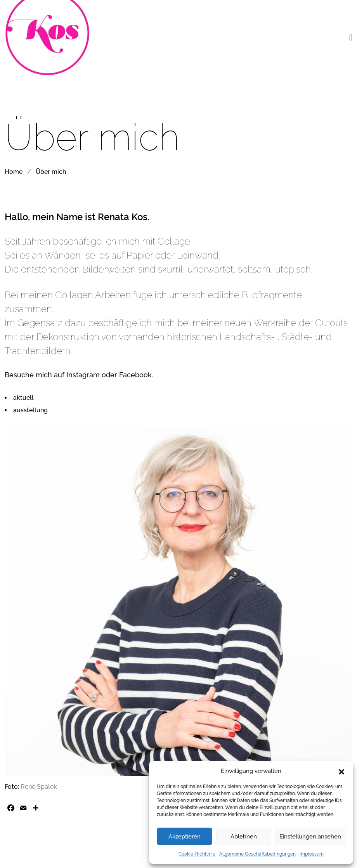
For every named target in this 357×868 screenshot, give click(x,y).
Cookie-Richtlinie (197, 854)
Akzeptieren (185, 837)
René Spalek (39, 787)
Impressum (312, 854)
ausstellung (30, 410)
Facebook (135, 375)
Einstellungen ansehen (310, 837)
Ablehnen (244, 837)
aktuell (23, 398)
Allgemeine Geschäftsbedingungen (257, 854)
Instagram (83, 375)
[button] (341, 771)
